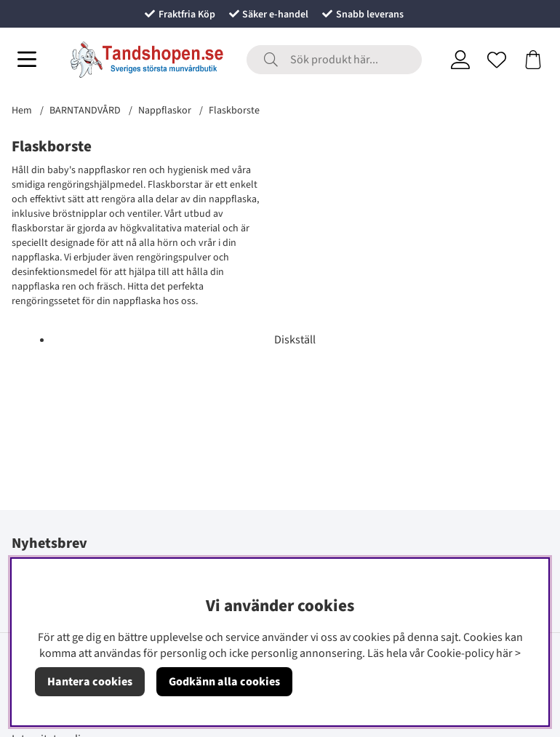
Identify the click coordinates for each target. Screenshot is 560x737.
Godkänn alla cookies (224, 682)
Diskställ (295, 340)
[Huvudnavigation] (27, 60)
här (504, 653)
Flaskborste (234, 111)
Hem (22, 111)
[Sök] (334, 60)
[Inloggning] (460, 60)
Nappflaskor (165, 111)
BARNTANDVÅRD (85, 111)
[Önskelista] (497, 60)
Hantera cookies (90, 682)
